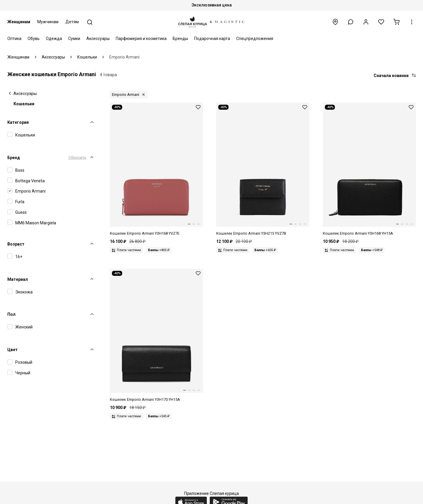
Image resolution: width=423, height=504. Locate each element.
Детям (72, 22)
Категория (18, 122)
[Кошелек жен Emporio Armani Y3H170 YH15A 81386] (156, 336)
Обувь (34, 39)
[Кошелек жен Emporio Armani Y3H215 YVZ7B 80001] (263, 170)
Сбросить (77, 157)
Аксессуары (98, 39)
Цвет (12, 350)
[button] (351, 22)
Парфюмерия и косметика (141, 39)
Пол (11, 314)
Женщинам (19, 22)
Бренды (180, 39)
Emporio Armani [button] (126, 95)
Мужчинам (48, 22)
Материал (18, 279)
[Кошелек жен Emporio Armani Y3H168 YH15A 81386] (369, 170)
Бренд (14, 158)
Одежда (54, 39)
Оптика (14, 39)
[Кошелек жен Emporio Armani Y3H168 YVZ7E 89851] (156, 170)
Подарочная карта (212, 39)
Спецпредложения (255, 39)
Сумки (74, 39)
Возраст (16, 244)
